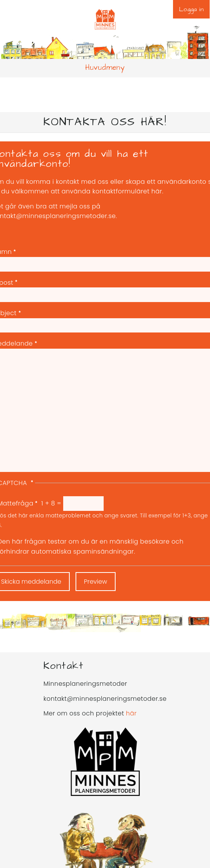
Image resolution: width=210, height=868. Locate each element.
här (131, 713)
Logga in (191, 9)
